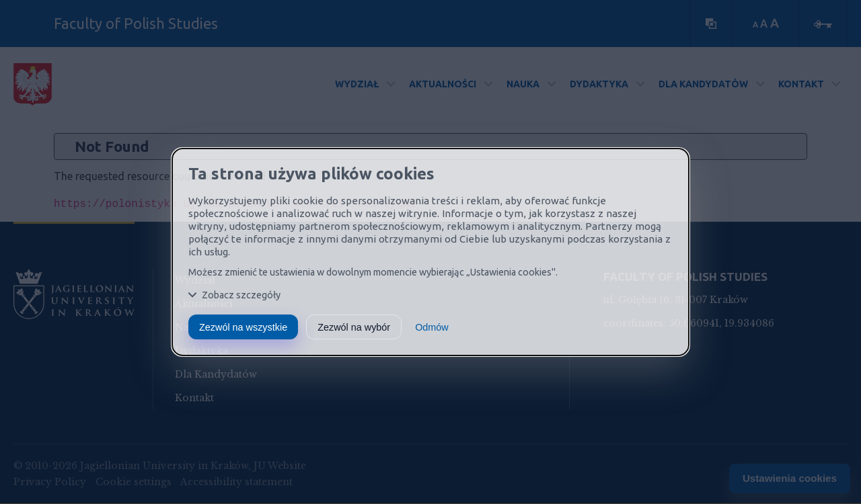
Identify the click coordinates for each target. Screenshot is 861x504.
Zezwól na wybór (354, 327)
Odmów (432, 327)
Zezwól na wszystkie (243, 327)
